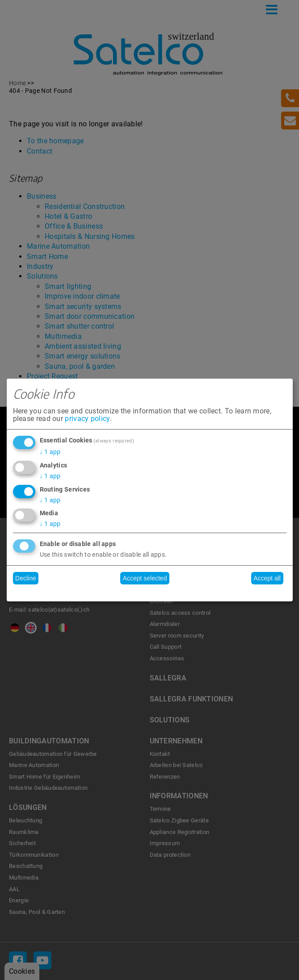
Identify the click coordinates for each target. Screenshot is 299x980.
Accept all (267, 578)
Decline (26, 578)
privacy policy (87, 419)
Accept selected (145, 578)
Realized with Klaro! (150, 592)
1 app (50, 452)
